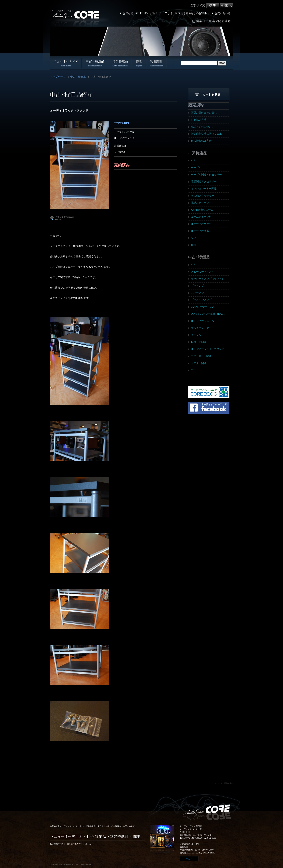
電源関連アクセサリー (204, 181)
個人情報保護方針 (201, 141)
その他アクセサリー (203, 196)
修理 (194, 245)
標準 (213, 5)
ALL (193, 160)
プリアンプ (197, 286)
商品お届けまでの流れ (204, 113)
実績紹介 (91, 826)
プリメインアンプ (201, 300)
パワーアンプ (199, 293)
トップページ (58, 77)
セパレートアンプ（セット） (208, 279)
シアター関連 (199, 363)
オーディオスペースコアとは (156, 13)
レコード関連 (199, 342)
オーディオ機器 (200, 231)
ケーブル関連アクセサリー (206, 175)
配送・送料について (203, 127)
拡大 (227, 5)
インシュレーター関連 (204, 189)
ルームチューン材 (201, 217)
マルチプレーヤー (201, 328)
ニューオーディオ (66, 837)
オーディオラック (201, 224)
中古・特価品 (78, 77)
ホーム (88, 844)
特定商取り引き (57, 844)
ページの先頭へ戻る (224, 783)
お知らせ (128, 13)
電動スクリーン (200, 203)
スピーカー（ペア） (203, 272)
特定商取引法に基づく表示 (206, 134)
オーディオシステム (203, 321)
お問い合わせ (223, 13)
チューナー (197, 370)
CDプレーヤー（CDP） (205, 307)
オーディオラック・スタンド (208, 349)
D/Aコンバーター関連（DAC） (209, 314)
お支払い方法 (199, 120)
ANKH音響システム (202, 210)
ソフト (195, 238)
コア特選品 (117, 837)
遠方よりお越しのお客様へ (194, 13)
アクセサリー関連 (201, 356)
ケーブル (196, 167)
